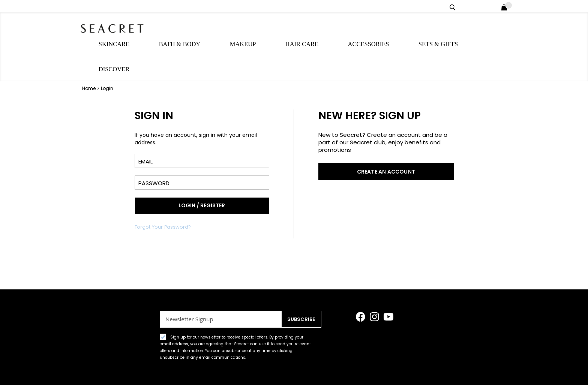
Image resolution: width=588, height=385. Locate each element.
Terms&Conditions (160, 369)
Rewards (490, 369)
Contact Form (417, 369)
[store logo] (121, 26)
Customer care (295, 369)
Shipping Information (357, 369)
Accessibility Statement (230, 369)
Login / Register (494, 6)
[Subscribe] (300, 293)
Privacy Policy (104, 369)
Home (89, 46)
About (457, 369)
